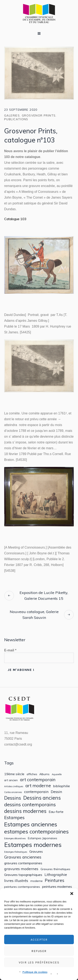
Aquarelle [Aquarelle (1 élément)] (57, 774)
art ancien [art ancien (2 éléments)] (11, 780)
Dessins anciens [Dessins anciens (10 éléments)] (42, 798)
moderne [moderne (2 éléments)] (37, 881)
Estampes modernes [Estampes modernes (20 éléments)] (33, 845)
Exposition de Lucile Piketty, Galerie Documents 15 (44, 596)
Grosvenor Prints (39, 115)
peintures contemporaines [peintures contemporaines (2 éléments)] (22, 887)
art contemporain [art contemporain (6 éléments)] (38, 780)
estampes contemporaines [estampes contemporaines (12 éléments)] (36, 831)
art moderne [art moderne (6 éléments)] (38, 786)
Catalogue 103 (15, 219)
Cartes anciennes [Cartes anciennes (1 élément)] (13, 792)
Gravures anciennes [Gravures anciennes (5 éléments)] (23, 857)
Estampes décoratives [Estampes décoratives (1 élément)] (15, 839)
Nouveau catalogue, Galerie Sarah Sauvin (34, 615)
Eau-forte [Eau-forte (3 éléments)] (56, 812)
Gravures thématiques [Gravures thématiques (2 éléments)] (55, 869)
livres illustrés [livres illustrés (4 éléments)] (16, 881)
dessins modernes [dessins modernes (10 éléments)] (25, 811)
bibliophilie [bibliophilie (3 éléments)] (61, 786)
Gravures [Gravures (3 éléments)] (36, 852)
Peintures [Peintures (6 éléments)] (54, 880)
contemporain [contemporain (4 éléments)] (36, 792)
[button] (72, 894)
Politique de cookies (35, 972)
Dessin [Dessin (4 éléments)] (56, 792)
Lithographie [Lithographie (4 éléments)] (56, 875)
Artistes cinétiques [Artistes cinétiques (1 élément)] (14, 786)
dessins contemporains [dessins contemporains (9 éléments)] (30, 804)
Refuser (39, 951)
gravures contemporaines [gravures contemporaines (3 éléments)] (23, 863)
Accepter (39, 940)
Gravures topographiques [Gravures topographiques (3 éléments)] (23, 875)
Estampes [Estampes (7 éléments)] (14, 817)
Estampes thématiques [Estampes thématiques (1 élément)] (16, 852)
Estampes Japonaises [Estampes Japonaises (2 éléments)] (43, 838)
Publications (16, 119)
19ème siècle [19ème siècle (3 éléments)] (14, 774)
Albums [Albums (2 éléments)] (44, 774)
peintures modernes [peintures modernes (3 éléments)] (57, 887)
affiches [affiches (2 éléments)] (32, 774)
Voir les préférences (39, 962)
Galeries (12, 115)
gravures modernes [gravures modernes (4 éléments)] (21, 869)
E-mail (10, 650)
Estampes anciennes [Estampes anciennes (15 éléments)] (31, 824)
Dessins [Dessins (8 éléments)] (13, 798)
